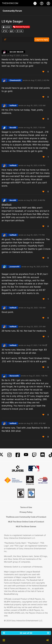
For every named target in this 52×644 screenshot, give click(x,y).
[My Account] (48, 3)
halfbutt (13, 105)
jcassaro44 (14, 267)
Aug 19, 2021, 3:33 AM (36, 105)
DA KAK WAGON (17, 52)
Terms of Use (26, 507)
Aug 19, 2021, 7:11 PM (36, 235)
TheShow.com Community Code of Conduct (26, 517)
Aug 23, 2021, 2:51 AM (36, 327)
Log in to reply (42, 40)
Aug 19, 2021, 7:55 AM (36, 127)
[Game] (35, 3)
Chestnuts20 (15, 80)
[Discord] (43, 455)
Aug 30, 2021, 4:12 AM (36, 423)
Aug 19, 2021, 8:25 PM (39, 267)
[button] (4, 640)
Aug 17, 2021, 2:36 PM (19, 55)
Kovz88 (13, 127)
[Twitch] (34, 455)
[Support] (42, 3)
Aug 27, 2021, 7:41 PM (36, 345)
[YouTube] (26, 455)
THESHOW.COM (10, 3)
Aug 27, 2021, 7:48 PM (38, 376)
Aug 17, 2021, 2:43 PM (40, 80)
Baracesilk (14, 376)
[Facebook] (18, 455)
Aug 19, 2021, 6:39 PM (36, 165)
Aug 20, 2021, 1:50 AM (36, 308)
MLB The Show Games (26, 526)
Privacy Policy (26, 512)
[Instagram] (9, 455)
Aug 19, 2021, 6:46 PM (36, 200)
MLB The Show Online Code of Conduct (26, 522)
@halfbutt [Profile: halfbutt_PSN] (7, 204)
